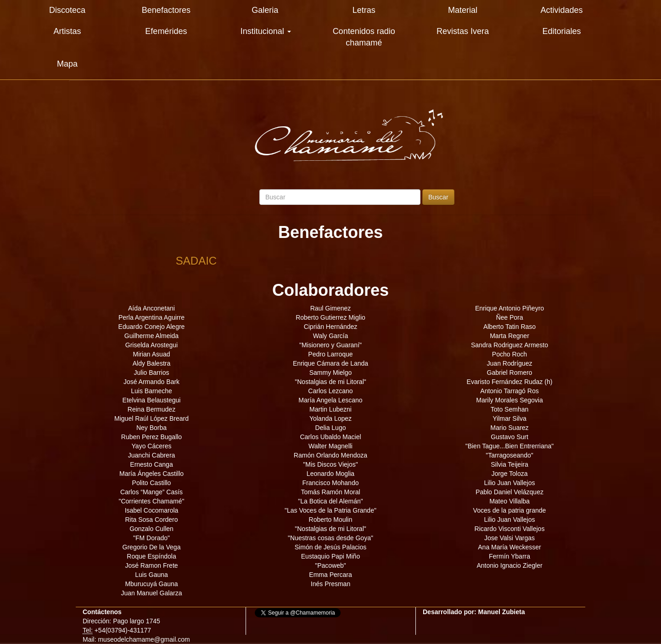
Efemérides (166, 31)
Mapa (67, 64)
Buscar (438, 197)
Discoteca (67, 10)
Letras (364, 10)
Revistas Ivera (463, 31)
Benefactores (166, 10)
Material (463, 10)
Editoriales (561, 31)
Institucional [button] (266, 31)
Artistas (67, 31)
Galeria (265, 10)
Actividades (561, 10)
